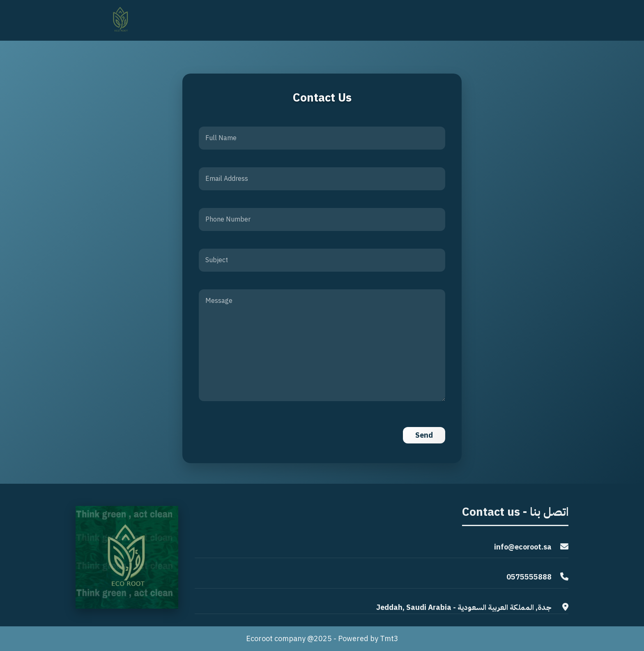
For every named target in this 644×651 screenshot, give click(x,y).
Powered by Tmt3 (368, 638)
